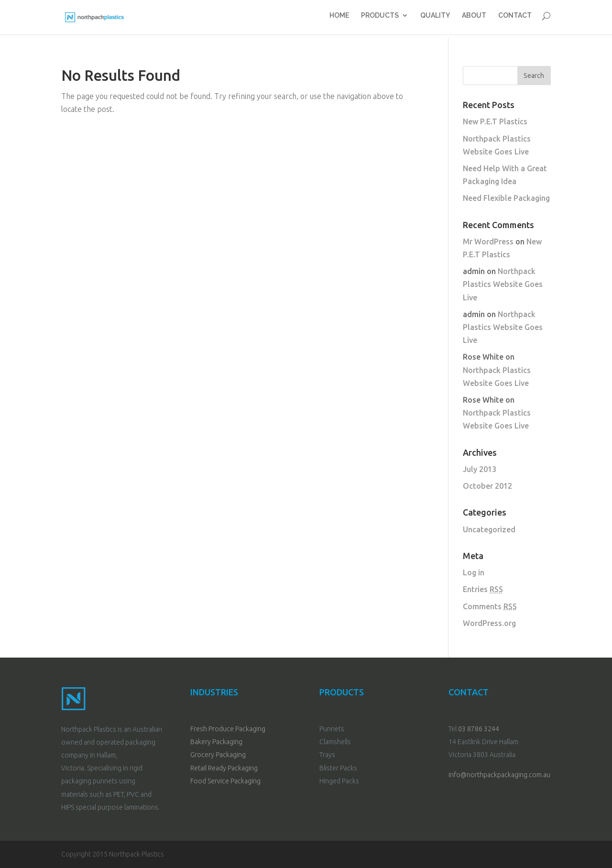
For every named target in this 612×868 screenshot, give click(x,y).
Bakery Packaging (216, 742)
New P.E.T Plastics (495, 121)
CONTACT (515, 19)
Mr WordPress (488, 242)
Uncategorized (489, 529)
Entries (483, 589)
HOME (337, 19)
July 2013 (480, 469)
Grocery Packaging (218, 755)
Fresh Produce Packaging (228, 729)
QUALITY (434, 19)
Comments (490, 606)
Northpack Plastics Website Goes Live (503, 284)
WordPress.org (489, 623)
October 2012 (487, 486)
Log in (474, 572)
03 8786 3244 (479, 729)
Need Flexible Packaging (506, 198)
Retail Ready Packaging (224, 768)
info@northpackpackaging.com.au (499, 775)
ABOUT (474, 19)
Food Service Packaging (225, 781)
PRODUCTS (378, 19)
